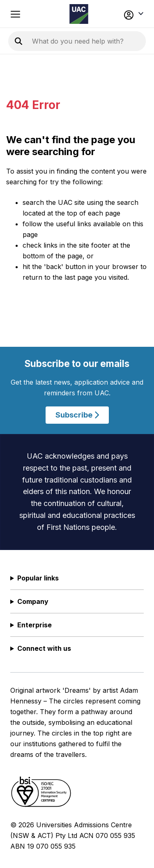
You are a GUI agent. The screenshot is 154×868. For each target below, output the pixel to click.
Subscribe (77, 415)
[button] (132, 14)
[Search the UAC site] (87, 41)
